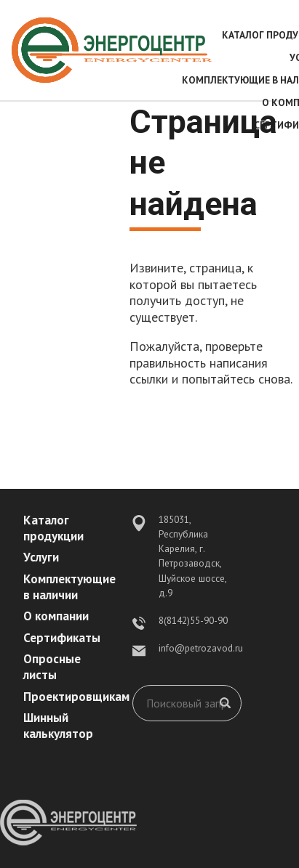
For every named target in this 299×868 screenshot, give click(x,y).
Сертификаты (62, 638)
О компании (56, 616)
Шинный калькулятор (58, 726)
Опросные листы (52, 667)
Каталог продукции (53, 528)
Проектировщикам (76, 697)
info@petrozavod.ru (201, 648)
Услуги (41, 557)
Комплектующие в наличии (69, 587)
